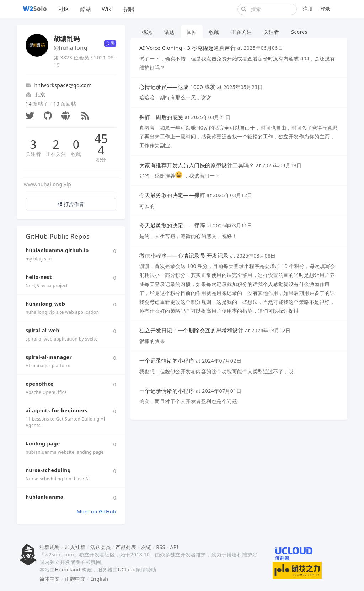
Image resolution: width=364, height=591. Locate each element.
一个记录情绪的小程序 (167, 360)
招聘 (129, 9)
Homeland (68, 569)
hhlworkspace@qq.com (59, 85)
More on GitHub (97, 511)
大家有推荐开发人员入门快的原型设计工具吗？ (197, 165)
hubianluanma (45, 497)
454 (101, 144)
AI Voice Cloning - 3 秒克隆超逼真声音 (188, 48)
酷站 (86, 9)
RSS (160, 547)
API (174, 547)
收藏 (76, 154)
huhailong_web (45, 304)
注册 (308, 9)
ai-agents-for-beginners (57, 410)
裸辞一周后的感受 (161, 117)
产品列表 (126, 547)
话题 (169, 32)
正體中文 (75, 579)
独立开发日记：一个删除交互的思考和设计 (191, 330)
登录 (325, 9)
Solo (35, 9)
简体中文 (50, 579)
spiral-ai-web (42, 330)
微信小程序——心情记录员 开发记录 (184, 255)
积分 (101, 160)
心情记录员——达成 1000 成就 (177, 87)
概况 (147, 32)
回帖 (192, 32)
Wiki (107, 9)
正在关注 (56, 154)
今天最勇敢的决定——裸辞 (172, 195)
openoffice (40, 384)
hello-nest (39, 277)
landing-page (43, 444)
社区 (64, 9)
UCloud (127, 569)
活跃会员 (101, 547)
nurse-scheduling (48, 470)
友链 (146, 547)
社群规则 (50, 547)
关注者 (33, 154)
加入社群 (75, 547)
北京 (40, 94)
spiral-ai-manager (49, 357)
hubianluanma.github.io (57, 250)
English (99, 579)
